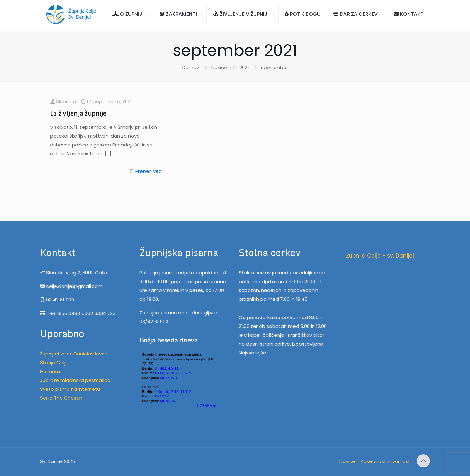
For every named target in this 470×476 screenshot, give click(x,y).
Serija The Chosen (61, 398)
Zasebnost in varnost (385, 461)
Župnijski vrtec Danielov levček (75, 354)
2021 (244, 67)
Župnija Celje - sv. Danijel (380, 256)
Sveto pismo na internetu (70, 389)
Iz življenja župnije (78, 113)
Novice (219, 67)
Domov (191, 67)
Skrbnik (64, 101)
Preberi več (148, 171)
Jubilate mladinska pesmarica (75, 380)
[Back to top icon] (423, 461)
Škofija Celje (54, 363)
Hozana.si (51, 371)
